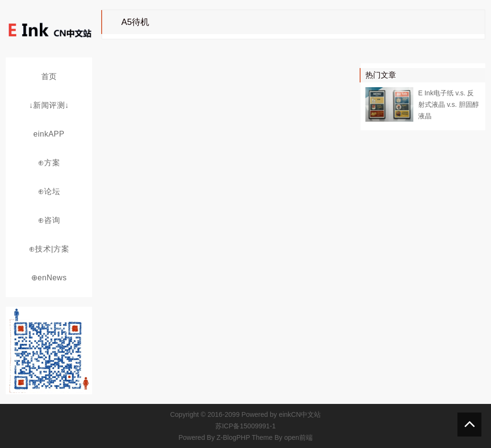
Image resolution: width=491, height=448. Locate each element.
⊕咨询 (49, 220)
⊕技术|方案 (49, 249)
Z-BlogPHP (234, 437)
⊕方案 (49, 163)
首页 (49, 76)
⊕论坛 (49, 191)
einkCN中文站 (300, 414)
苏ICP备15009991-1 (245, 426)
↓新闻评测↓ (49, 105)
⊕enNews (49, 278)
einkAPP (49, 134)
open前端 (298, 437)
